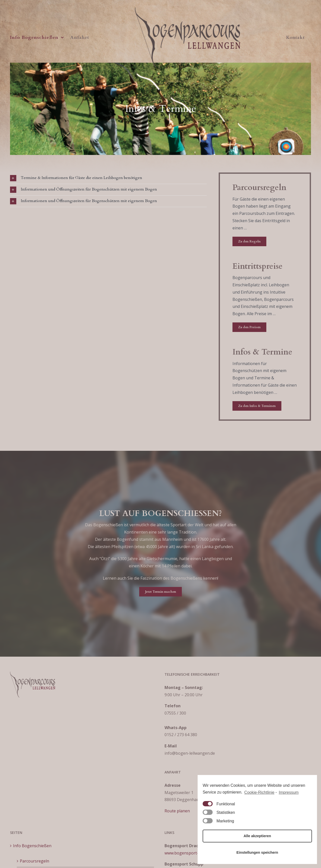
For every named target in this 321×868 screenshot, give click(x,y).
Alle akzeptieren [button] (257, 836)
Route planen (177, 811)
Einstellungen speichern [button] (257, 852)
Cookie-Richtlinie (259, 792)
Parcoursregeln (34, 861)
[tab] (108, 178)
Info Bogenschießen (32, 846)
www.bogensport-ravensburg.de (195, 853)
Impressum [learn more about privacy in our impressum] (289, 792)
